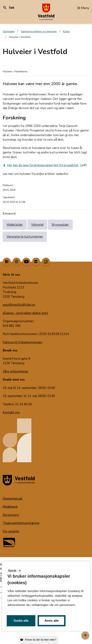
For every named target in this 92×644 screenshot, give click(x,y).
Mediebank (10, 507)
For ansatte (11, 531)
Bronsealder (60, 225)
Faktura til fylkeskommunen (23, 342)
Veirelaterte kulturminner (25, 237)
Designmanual (13, 499)
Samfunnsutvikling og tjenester (39, 31)
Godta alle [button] (21, 621)
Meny (83, 8)
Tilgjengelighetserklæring (21, 523)
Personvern (11, 515)
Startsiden (9, 31)
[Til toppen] (85, 636)
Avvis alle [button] (52, 621)
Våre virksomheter (16, 371)
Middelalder (15, 225)
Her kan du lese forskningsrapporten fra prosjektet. (41, 165)
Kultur (66, 31)
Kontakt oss (11, 412)
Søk (9, 8)
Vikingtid (37, 225)
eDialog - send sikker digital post (25, 313)
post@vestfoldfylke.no (19, 305)
